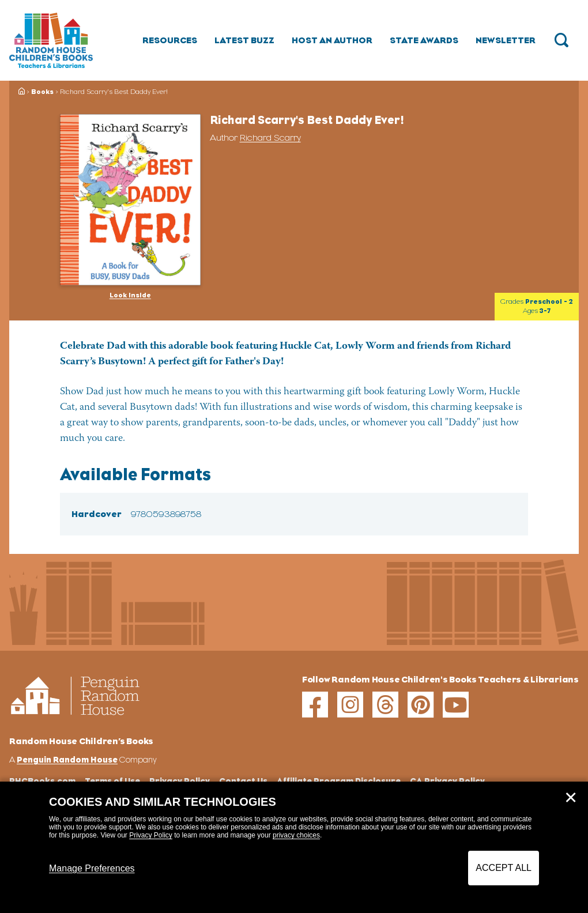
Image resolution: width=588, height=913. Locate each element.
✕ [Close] (571, 798)
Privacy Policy (151, 835)
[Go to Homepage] (51, 40)
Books (42, 92)
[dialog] (294, 847)
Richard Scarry (270, 138)
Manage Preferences (92, 868)
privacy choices (296, 835)
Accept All (504, 868)
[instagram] (350, 705)
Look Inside (130, 295)
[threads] (385, 705)
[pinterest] (421, 705)
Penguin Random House (67, 759)
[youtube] (456, 705)
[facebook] (315, 705)
